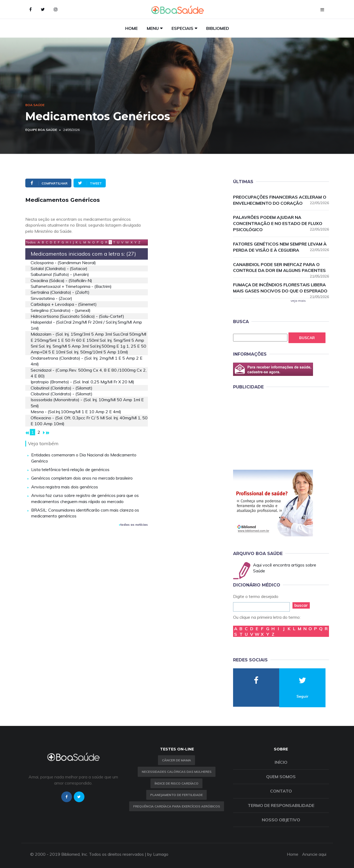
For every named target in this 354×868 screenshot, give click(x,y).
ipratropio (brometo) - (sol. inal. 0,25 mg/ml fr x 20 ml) (82, 382)
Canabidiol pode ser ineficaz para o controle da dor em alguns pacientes (281, 268)
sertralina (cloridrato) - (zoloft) (60, 292)
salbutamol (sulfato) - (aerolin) (60, 274)
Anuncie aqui (314, 854)
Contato (281, 791)
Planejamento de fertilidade (176, 795)
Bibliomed (218, 28)
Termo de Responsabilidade (281, 805)
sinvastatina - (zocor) (51, 298)
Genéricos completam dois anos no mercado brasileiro (82, 478)
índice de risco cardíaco (176, 783)
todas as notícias (133, 525)
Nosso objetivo (281, 820)
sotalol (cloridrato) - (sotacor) (59, 268)
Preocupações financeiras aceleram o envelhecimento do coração (281, 200)
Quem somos (281, 777)
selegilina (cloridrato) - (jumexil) (61, 310)
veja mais (298, 301)
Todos (31, 242)
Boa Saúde (35, 105)
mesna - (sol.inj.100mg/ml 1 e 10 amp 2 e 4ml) (76, 412)
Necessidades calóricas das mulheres (177, 772)
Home (131, 28)
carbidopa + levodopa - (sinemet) (64, 304)
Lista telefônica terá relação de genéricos (70, 469)
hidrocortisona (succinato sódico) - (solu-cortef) (77, 316)
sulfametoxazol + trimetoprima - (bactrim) (71, 286)
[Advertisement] (273, 429)
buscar (301, 605)
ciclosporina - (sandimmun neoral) (63, 263)
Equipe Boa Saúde (41, 130)
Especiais (182, 28)
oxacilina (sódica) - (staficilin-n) (61, 280)
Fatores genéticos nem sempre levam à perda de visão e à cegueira (281, 247)
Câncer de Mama (176, 760)
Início (281, 762)
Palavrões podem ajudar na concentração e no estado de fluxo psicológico (281, 223)
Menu (153, 28)
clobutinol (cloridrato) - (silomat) (62, 388)
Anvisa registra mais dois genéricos (65, 487)
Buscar (307, 338)
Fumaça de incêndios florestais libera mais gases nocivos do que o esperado (281, 288)
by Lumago (158, 854)
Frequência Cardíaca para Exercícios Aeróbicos (177, 806)
